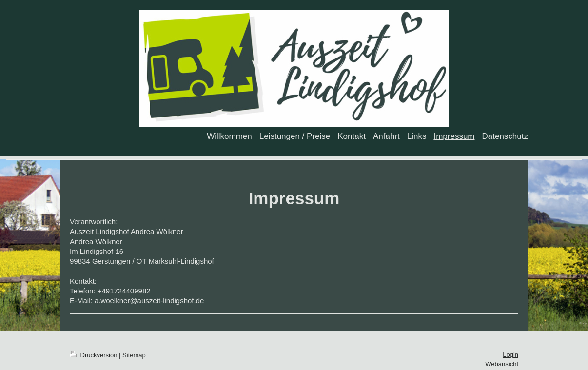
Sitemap (134, 355)
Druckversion (94, 355)
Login (510, 355)
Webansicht (502, 364)
